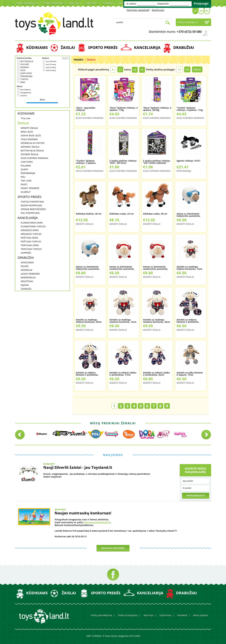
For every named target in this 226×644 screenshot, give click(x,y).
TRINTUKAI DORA (30, 245)
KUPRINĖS (26, 253)
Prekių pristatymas (53, 3)
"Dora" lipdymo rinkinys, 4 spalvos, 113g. (124, 109)
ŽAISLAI (68, 47)
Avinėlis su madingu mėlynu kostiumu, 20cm (89, 321)
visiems (24, 96)
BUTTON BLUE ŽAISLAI (32, 151)
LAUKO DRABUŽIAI (30, 274)
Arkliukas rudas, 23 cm (121, 214)
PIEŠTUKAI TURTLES (31, 241)
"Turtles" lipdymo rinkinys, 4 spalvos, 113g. (190, 109)
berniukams (26, 90)
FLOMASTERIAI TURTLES (33, 226)
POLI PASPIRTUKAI (30, 213)
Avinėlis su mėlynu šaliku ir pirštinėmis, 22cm (156, 374)
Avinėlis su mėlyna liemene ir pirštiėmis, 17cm (188, 321)
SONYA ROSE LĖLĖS (31, 135)
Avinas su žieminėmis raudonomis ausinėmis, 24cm (156, 268)
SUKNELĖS (26, 289)
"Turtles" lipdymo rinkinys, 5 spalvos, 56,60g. (86, 162)
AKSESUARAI (27, 262)
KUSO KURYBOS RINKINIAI (34, 158)
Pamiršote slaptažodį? (138, 10)
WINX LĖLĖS (27, 132)
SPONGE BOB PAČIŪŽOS (33, 209)
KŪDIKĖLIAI (27, 270)
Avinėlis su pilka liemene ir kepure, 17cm (190, 374)
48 (187, 69)
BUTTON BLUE (27, 61)
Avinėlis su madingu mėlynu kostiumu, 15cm (189, 268)
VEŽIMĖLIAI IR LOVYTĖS (33, 143)
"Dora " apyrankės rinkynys (86, 109)
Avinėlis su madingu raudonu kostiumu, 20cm (156, 321)
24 (179, 69)
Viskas (197, 69)
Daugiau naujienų (113, 548)
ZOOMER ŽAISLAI (30, 154)
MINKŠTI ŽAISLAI (29, 128)
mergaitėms (26, 93)
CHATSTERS (27, 162)
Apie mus (74, 3)
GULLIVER (25, 64)
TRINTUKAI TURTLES (31, 249)
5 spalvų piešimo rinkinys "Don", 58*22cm (123, 162)
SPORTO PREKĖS (103, 47)
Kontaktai (108, 3)
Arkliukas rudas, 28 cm (155, 214)
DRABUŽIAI (184, 47)
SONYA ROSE (26, 73)
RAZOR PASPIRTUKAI (31, 205)
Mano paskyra (201, 615)
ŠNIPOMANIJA (28, 173)
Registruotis (158, 10)
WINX (23, 82)
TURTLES (24, 79)
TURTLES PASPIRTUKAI (32, 202)
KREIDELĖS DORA (30, 230)
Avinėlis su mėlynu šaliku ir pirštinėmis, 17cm (123, 374)
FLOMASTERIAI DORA (32, 223)
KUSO (23, 70)
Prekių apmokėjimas (27, 3)
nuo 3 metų (51, 64)
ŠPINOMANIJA (26, 76)
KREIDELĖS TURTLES (31, 234)
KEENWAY (25, 67)
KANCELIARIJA (147, 47)
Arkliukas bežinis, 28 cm (89, 214)
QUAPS (24, 169)
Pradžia (78, 60)
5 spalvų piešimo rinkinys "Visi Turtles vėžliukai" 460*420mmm (157, 162)
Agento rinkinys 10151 (188, 161)
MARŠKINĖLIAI (28, 277)
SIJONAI (25, 285)
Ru (207, 11)
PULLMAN (26, 166)
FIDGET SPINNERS (30, 188)
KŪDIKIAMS (37, 47)
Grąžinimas (91, 3)
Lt (195, 11)
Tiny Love (26, 118)
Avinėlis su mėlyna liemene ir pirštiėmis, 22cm (87, 374)
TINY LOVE (26, 181)
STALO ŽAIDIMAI (29, 139)
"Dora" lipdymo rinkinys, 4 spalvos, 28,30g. (157, 109)
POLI (23, 177)
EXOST (24, 184)
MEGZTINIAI (27, 281)
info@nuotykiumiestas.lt (97, 522)
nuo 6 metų (51, 70)
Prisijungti (201, 3)
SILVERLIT (26, 192)
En (201, 11)
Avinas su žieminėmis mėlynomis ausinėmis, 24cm (88, 268)
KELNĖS (25, 266)
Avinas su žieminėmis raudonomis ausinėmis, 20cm (122, 268)
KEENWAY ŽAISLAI (30, 147)
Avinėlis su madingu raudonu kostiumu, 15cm (123, 321)
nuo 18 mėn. (51, 61)
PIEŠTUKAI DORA (29, 238)
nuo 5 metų (51, 67)
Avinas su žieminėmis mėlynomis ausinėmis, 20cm (188, 215)
